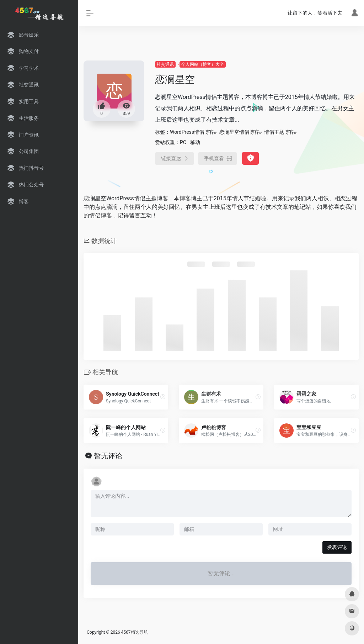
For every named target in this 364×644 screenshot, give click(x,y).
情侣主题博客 (279, 132)
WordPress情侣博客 (192, 132)
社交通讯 (165, 64)
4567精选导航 (135, 632)
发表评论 (337, 547)
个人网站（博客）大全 (203, 64)
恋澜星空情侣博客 (239, 132)
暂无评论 (108, 456)
